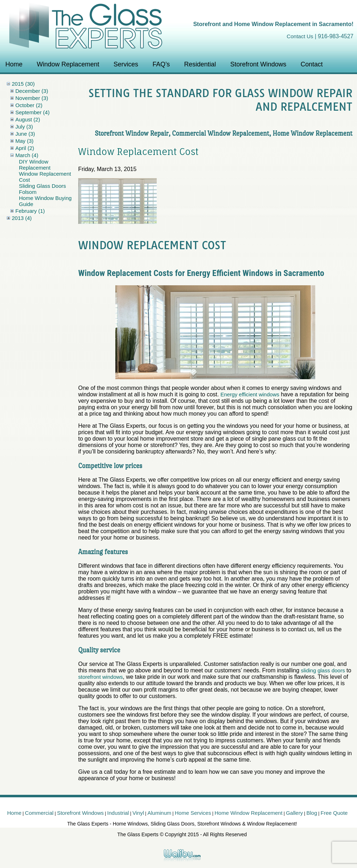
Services (126, 64)
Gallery (295, 813)
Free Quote (334, 813)
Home (14, 64)
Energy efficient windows (250, 394)
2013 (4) (22, 218)
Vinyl (138, 813)
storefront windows (100, 677)
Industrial (118, 813)
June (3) (25, 134)
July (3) (24, 127)
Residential (200, 64)
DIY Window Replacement (35, 165)
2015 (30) (23, 84)
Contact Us (300, 36)
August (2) (28, 119)
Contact (312, 64)
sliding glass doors (323, 670)
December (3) (32, 91)
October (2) (29, 105)
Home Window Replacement (248, 813)
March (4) (27, 155)
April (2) (25, 148)
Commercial (39, 813)
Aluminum (159, 813)
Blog (312, 813)
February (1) (30, 211)
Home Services (193, 813)
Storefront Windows (258, 64)
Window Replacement (68, 64)
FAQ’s (161, 64)
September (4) (32, 112)
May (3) (24, 141)
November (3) (32, 98)
